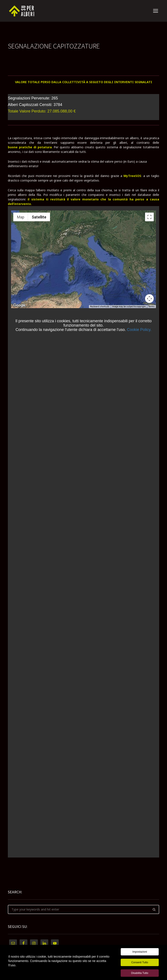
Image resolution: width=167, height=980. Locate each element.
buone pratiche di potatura (30, 147)
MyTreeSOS (132, 176)
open (156, 11)
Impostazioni (140, 952)
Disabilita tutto (140, 973)
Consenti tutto (140, 962)
